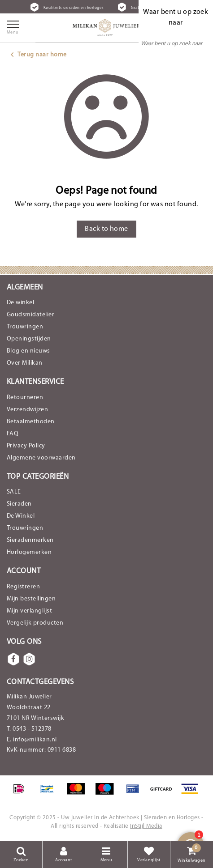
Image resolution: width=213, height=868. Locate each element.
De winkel (20, 303)
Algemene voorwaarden (41, 458)
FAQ (13, 434)
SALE (14, 492)
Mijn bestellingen (31, 599)
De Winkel (21, 516)
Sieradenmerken (30, 540)
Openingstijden (29, 339)
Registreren (23, 587)
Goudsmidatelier (30, 315)
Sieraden (19, 504)
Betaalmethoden (31, 422)
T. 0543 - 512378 (29, 729)
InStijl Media (146, 826)
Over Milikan (25, 363)
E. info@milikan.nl (32, 740)
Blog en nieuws (28, 351)
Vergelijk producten (35, 623)
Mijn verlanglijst (29, 611)
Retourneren (25, 398)
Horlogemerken (29, 552)
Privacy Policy (26, 446)
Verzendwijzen (27, 410)
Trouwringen (25, 327)
